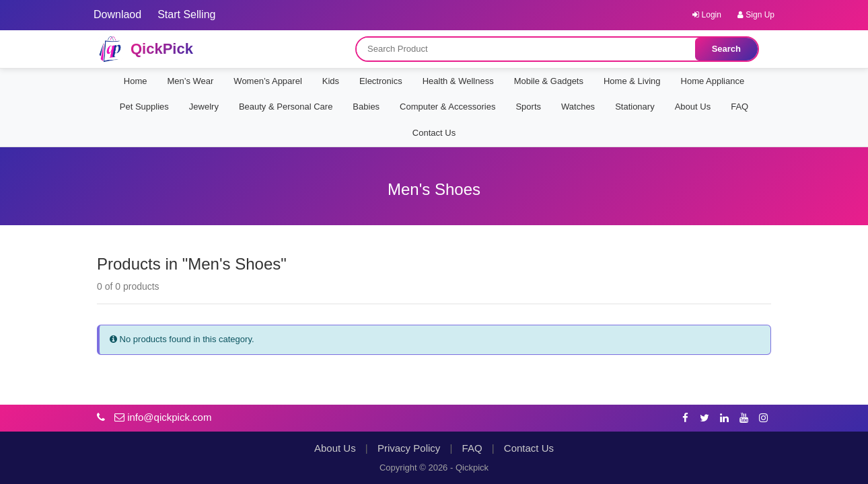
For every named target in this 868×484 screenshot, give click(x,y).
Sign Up (756, 15)
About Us (693, 107)
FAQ (739, 107)
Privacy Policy (409, 448)
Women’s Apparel (267, 81)
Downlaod (117, 14)
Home (136, 81)
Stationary (635, 107)
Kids (331, 81)
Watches (578, 107)
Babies (366, 107)
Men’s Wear (190, 81)
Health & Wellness (458, 81)
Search (726, 49)
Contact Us (434, 133)
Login (707, 15)
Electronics (381, 81)
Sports (528, 107)
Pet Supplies (144, 107)
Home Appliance (713, 81)
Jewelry (204, 107)
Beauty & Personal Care (286, 107)
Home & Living (632, 81)
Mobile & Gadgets (549, 81)
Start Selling (186, 14)
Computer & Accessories (447, 107)
